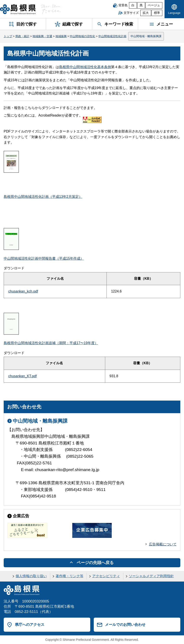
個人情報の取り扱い (31, 576)
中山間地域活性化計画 (112, 36)
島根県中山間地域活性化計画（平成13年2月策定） (43, 197)
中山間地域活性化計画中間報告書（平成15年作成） (44, 258)
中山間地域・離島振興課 (146, 36)
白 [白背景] (133, 5)
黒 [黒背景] (141, 5)
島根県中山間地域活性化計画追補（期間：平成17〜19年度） (51, 343)
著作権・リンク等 (69, 576)
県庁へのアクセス (30, 625)
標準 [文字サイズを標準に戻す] (157, 13)
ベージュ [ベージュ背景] (154, 5)
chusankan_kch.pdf (23, 291)
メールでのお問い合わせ (125, 625)
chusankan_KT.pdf (23, 376)
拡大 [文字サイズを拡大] (146, 13)
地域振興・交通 (42, 36)
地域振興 (61, 36)
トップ (8, 36)
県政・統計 (22, 36)
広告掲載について (163, 544)
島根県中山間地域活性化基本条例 (85, 67)
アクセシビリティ (106, 576)
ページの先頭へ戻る (95, 563)
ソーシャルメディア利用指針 (151, 576)
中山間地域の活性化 (82, 36)
